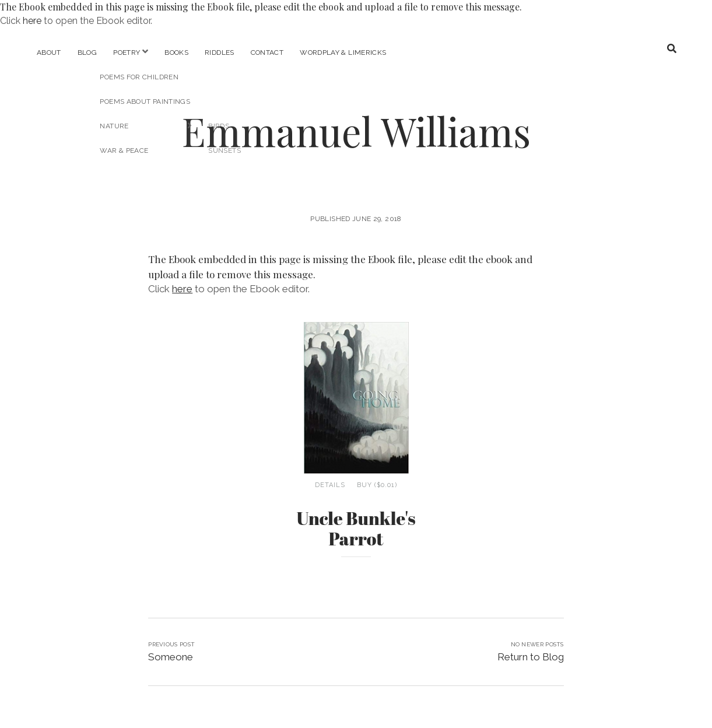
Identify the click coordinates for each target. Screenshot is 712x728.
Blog (87, 52)
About (49, 52)
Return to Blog (531, 657)
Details (330, 485)
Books (176, 52)
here (32, 21)
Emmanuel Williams (356, 131)
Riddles (220, 52)
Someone (171, 657)
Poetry (127, 52)
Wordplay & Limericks (343, 52)
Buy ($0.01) (377, 485)
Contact (267, 52)
